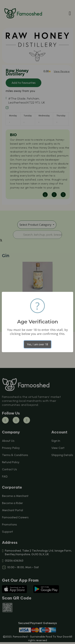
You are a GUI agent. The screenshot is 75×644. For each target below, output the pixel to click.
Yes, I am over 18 (37, 344)
